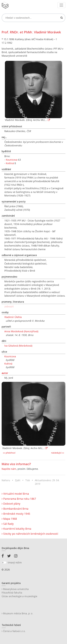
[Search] (33, 18)
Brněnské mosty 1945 (16, 514)
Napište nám (9, 469)
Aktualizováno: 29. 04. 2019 (47, 482)
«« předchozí (9, 453)
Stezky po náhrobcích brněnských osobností (30, 534)
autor (5, 373)
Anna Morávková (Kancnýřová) (21, 331)
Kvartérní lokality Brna (16, 529)
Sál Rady (8, 524)
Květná (10, 163)
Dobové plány (11, 504)
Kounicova (12, 160)
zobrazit (9, 306)
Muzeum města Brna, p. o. (17, 613)
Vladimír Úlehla (13, 317)
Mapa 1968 (9, 519)
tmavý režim (15, 562)
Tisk (28, 480)
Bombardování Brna (15, 509)
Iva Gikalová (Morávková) (18, 346)
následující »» (58, 453)
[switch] (4, 563)
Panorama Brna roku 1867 (19, 499)
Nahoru (6, 480)
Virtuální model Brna (15, 494)
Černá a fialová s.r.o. (14, 631)
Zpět (18, 480)
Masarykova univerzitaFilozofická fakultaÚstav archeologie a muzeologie (19, 593)
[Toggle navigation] (61, 5)
